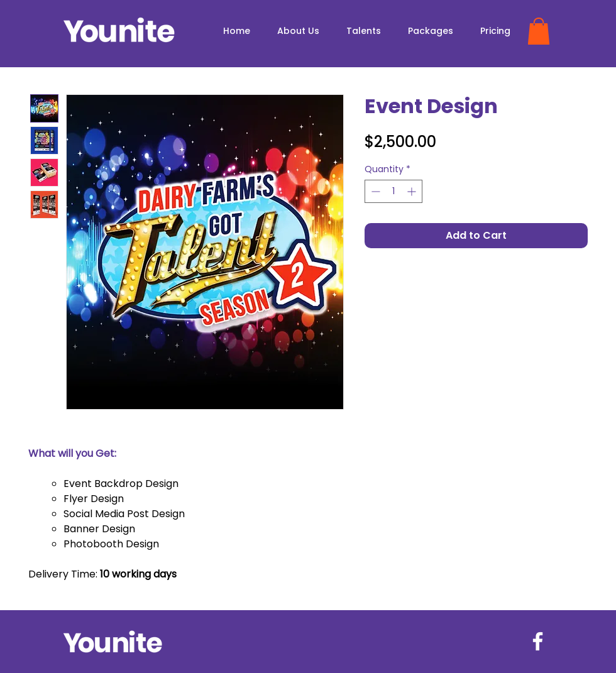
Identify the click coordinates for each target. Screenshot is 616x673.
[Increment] (413, 191)
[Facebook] (538, 641)
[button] (539, 31)
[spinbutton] (393, 191)
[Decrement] (374, 191)
